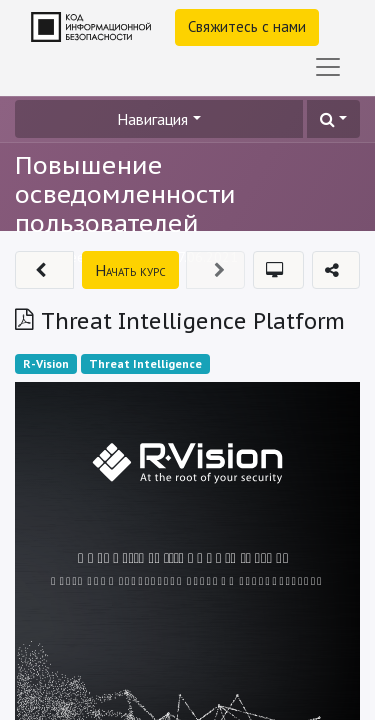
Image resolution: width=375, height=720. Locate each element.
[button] (333, 119)
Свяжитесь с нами (247, 26)
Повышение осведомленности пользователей (125, 194)
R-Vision (46, 363)
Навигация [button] (152, 119)
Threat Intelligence (145, 363)
